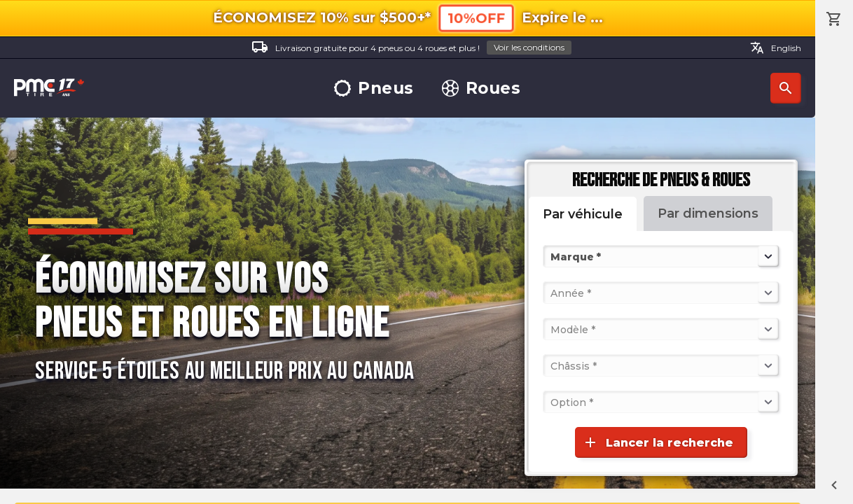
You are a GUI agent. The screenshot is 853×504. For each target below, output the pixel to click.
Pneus (374, 89)
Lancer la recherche (658, 442)
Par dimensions (708, 213)
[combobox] (552, 256)
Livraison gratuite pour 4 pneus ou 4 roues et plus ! (411, 48)
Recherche (786, 88)
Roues (481, 89)
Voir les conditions (529, 47)
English (776, 48)
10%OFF (476, 18)
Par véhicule (583, 214)
